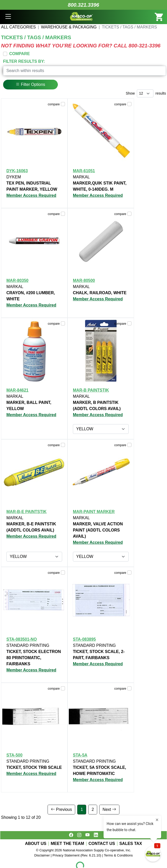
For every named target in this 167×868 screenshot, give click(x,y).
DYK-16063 (17, 171)
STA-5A (80, 755)
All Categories (18, 27)
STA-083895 (84, 639)
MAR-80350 (17, 280)
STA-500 (14, 755)
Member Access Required (31, 195)
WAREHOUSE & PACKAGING (69, 27)
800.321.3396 (83, 5)
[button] (8, 17)
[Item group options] (101, 429)
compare (54, 104)
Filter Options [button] (30, 84)
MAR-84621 (17, 390)
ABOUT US (36, 844)
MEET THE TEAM (67, 844)
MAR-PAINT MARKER (94, 512)
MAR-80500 (84, 280)
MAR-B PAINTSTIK (91, 390)
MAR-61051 (84, 171)
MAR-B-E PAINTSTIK (26, 512)
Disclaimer (42, 855)
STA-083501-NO (22, 639)
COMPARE (20, 54)
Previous (62, 809)
